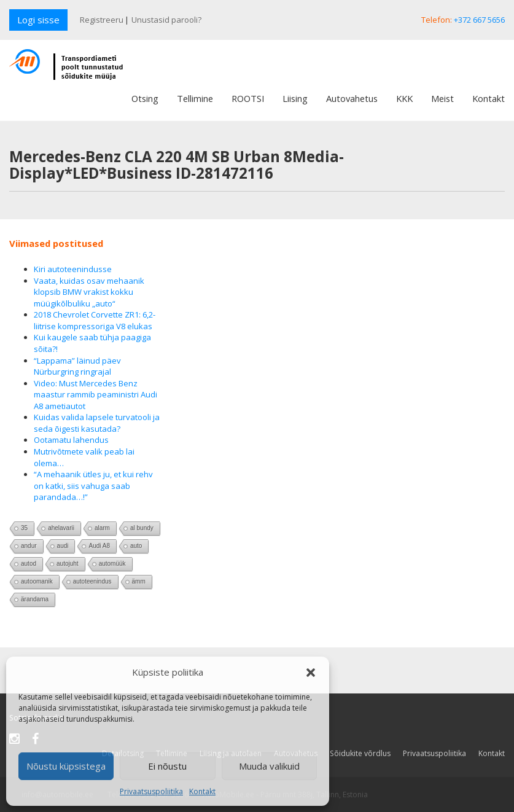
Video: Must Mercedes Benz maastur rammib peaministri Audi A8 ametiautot (95, 395)
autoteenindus (92, 581)
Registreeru (102, 20)
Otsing (145, 98)
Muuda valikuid (269, 766)
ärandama (35, 599)
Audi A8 (99, 546)
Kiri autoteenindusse (73, 269)
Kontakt (202, 791)
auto (136, 546)
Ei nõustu (167, 766)
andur (29, 546)
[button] (311, 673)
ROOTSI (248, 98)
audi (63, 546)
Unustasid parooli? (166, 20)
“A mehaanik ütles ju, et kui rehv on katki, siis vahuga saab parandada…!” (93, 486)
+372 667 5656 (479, 20)
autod (29, 564)
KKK (404, 98)
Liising (295, 98)
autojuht (68, 564)
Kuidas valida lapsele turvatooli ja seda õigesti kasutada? (97, 423)
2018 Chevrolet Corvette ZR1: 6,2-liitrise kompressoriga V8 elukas (95, 320)
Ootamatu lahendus (71, 440)
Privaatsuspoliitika (151, 791)
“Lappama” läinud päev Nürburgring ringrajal (77, 366)
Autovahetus (352, 98)
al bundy (142, 528)
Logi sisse (38, 20)
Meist (442, 98)
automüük (112, 564)
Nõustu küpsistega (66, 766)
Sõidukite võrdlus (360, 753)
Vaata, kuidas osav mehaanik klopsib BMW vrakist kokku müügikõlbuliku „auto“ (89, 292)
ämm (139, 581)
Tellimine (195, 98)
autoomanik (37, 581)
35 (24, 528)
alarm (102, 528)
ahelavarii (61, 528)
